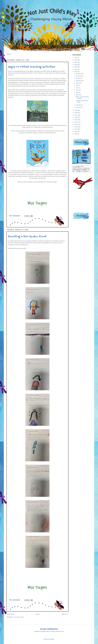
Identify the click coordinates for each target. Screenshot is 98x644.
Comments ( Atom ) (19, 617)
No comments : (16, 216)
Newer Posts (10, 614)
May (77, 90)
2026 (76, 58)
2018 (76, 113)
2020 (76, 72)
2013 (76, 124)
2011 (76, 129)
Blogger (52, 639)
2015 (76, 120)
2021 (76, 69)
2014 (76, 122)
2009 (76, 134)
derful (55, 629)
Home (9, 54)
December (79, 74)
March (78, 95)
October (78, 78)
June (77, 88)
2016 (76, 117)
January (78, 107)
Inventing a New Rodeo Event (27, 237)
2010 (76, 131)
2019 (76, 110)
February (78, 105)
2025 (76, 60)
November (79, 76)
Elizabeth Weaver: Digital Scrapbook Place (52, 631)
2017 (76, 115)
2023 (76, 65)
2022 (76, 67)
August (78, 83)
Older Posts (65, 614)
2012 (76, 127)
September (79, 81)
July (77, 85)
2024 (76, 62)
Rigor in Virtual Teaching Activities (32, 67)
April (77, 93)
